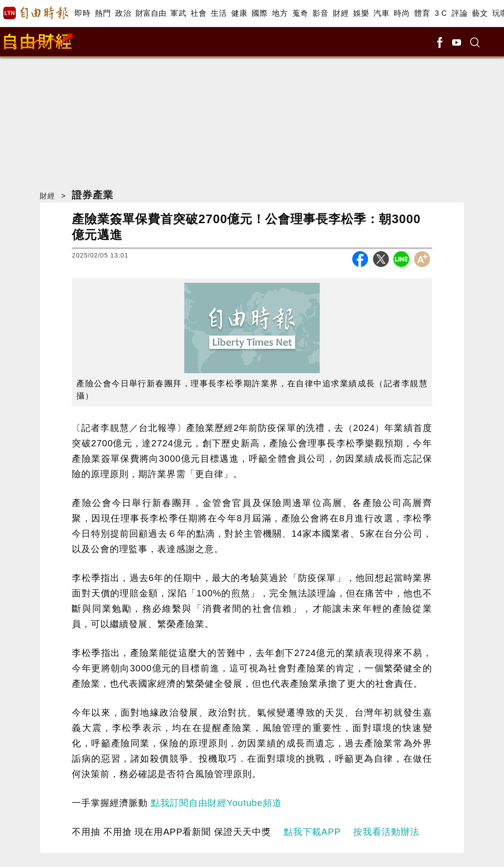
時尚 (402, 13)
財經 (341, 13)
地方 (280, 13)
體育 (422, 13)
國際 (259, 13)
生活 (219, 13)
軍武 (178, 13)
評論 (460, 13)
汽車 (381, 13)
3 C (441, 13)
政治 (123, 13)
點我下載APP (312, 832)
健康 (239, 13)
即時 (82, 13)
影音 (320, 13)
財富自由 (151, 13)
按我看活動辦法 (386, 832)
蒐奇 (300, 13)
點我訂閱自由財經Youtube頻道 (216, 803)
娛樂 (361, 13)
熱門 (103, 13)
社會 (198, 13)
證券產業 (93, 195)
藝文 (480, 13)
